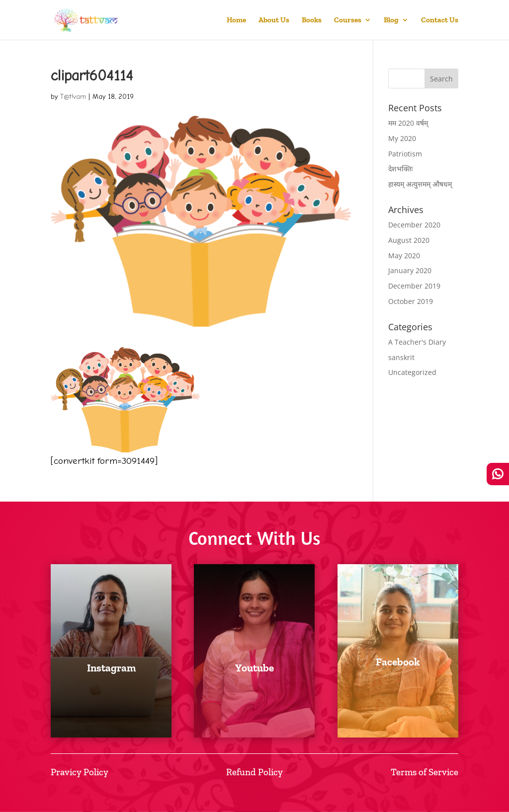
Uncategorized (412, 372)
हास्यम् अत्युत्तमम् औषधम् (420, 184)
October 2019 (411, 301)
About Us (274, 20)
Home (236, 20)
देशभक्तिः (401, 169)
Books (312, 20)
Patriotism (405, 154)
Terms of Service (424, 772)
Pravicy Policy (80, 772)
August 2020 (409, 240)
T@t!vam (73, 97)
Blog (391, 20)
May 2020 (404, 256)
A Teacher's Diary (417, 342)
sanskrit (401, 357)
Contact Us (440, 20)
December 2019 (414, 286)
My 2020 (402, 138)
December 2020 (414, 225)
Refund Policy (254, 772)
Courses (348, 20)
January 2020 (410, 270)
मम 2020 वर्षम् (408, 123)
